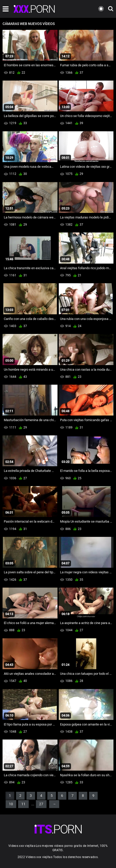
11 (23, 804)
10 (11, 804)
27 (41, 804)
